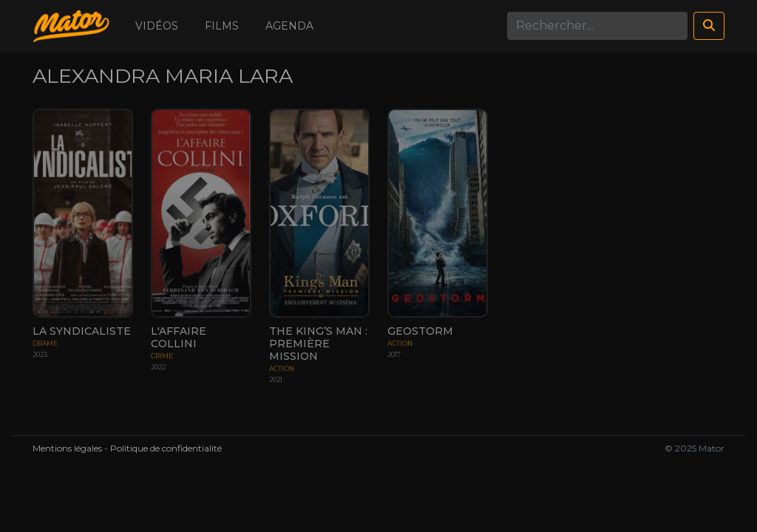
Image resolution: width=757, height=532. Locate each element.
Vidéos (157, 26)
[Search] (597, 26)
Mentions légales (67, 448)
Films (222, 26)
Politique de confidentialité (166, 448)
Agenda (289, 26)
